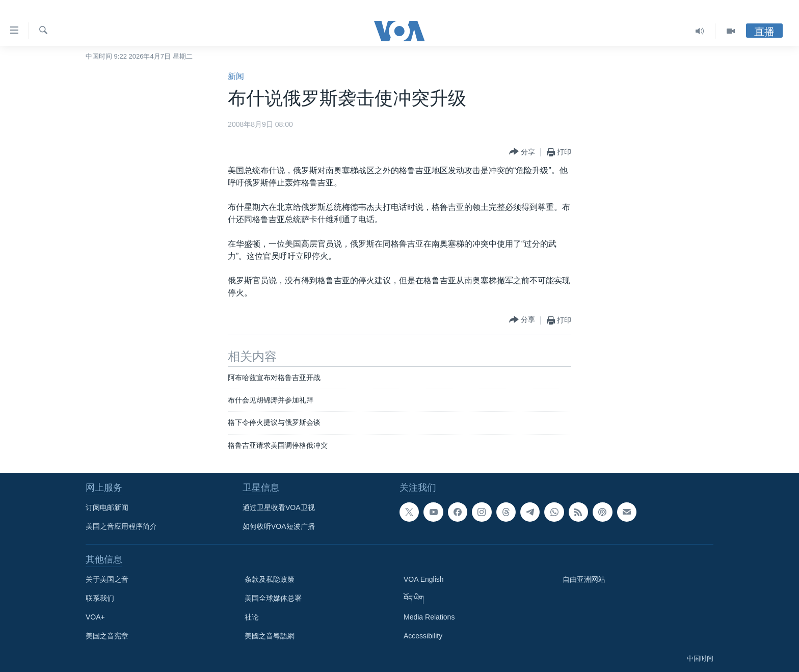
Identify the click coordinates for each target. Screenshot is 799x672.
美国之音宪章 (107, 636)
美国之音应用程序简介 (121, 526)
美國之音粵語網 (270, 636)
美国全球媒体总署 (273, 598)
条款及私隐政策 (270, 579)
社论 (252, 617)
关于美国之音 (107, 579)
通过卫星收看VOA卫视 (279, 507)
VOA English (424, 579)
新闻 (236, 76)
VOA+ (95, 617)
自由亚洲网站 (584, 579)
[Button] (522, 152)
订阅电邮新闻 (107, 507)
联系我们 (100, 598)
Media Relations (429, 617)
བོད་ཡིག (414, 598)
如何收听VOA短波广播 (279, 526)
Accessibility (423, 636)
